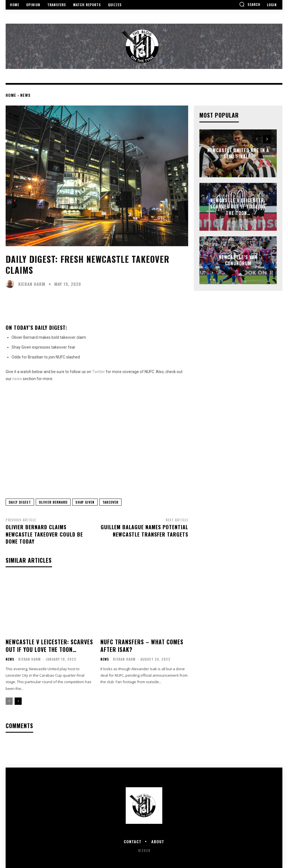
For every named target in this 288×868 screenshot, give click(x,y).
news (17, 379)
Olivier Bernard (53, 502)
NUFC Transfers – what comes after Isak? (140, 645)
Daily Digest (20, 502)
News (25, 95)
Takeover (110, 502)
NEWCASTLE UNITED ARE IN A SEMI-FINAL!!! (238, 153)
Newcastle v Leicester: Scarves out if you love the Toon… (47, 645)
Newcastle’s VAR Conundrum (238, 260)
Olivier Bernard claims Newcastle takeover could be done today (44, 534)
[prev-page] (9, 700)
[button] (250, 4)
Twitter (98, 372)
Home (11, 95)
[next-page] (18, 700)
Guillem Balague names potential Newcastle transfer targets (144, 531)
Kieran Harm (32, 284)
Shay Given (85, 502)
